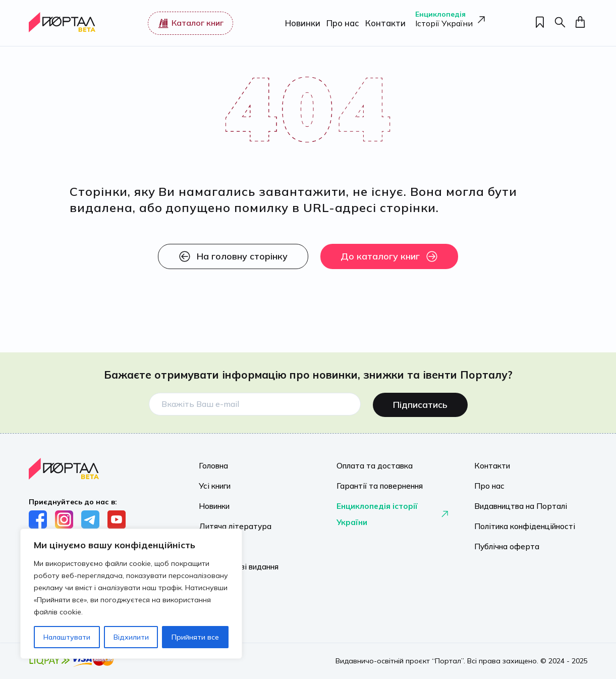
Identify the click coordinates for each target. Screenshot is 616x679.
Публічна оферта (504, 544)
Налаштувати (67, 637)
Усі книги (214, 484)
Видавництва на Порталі (517, 504)
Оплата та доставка (372, 463)
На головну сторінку (233, 256)
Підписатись (420, 402)
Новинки (301, 23)
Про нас (341, 23)
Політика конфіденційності (520, 524)
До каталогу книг (389, 256)
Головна (212, 463)
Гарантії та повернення (376, 484)
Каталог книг (189, 23)
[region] (131, 594)
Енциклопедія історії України (393, 512)
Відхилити (131, 637)
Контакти (382, 23)
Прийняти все (195, 637)
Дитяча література (233, 524)
